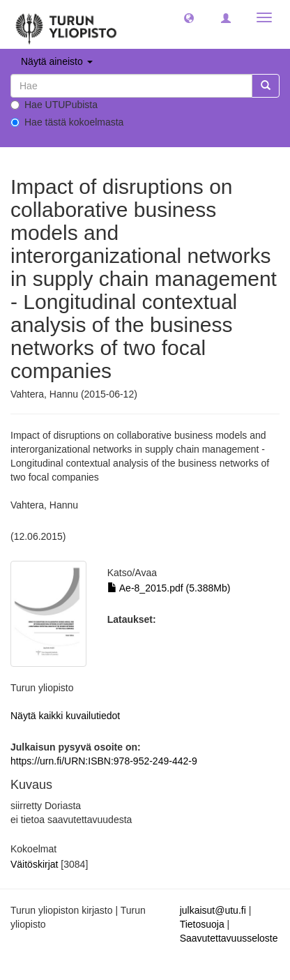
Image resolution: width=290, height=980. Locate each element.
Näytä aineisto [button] (57, 61)
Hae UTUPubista (54, 105)
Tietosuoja (202, 924)
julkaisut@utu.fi (213, 910)
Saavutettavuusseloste (229, 938)
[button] (189, 17)
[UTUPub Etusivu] (66, 24)
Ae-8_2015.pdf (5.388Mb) (169, 588)
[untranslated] (131, 86)
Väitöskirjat (34, 864)
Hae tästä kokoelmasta (67, 122)
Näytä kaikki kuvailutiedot (65, 716)
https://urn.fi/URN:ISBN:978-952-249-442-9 (104, 761)
